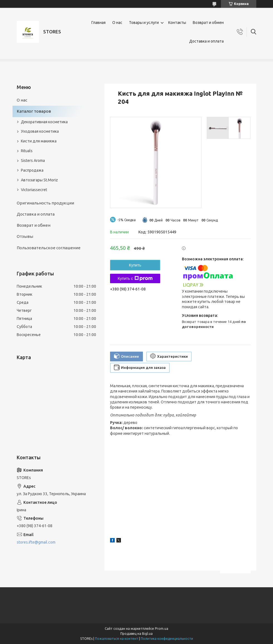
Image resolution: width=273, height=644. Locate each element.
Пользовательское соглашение (49, 248)
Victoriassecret (34, 190)
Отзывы (25, 236)
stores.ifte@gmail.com (36, 542)
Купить (135, 265)
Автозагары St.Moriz (39, 180)
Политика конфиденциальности (167, 639)
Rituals (27, 151)
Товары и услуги (144, 23)
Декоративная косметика (44, 122)
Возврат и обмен (208, 23)
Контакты (177, 23)
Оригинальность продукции (45, 203)
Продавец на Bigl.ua (136, 634)
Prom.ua (162, 629)
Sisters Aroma (33, 161)
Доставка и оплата (206, 41)
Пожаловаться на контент (117, 639)
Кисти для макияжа (39, 141)
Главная (98, 23)
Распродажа (32, 170)
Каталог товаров (34, 111)
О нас (117, 23)
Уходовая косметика (40, 131)
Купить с (135, 278)
